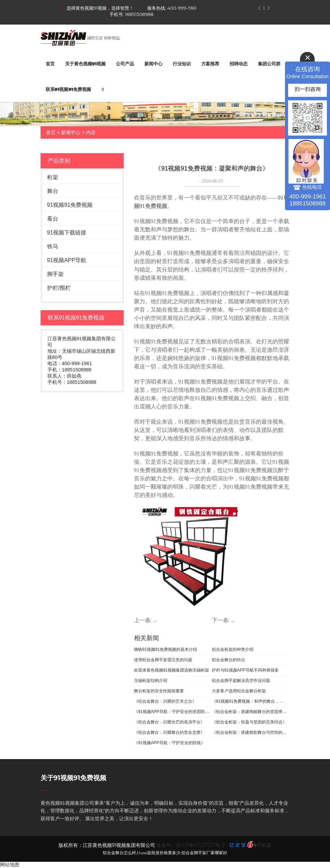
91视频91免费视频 (70, 205)
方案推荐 (210, 64)
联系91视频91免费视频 (69, 89)
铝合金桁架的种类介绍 (233, 649)
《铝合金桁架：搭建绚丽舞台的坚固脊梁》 (250, 712)
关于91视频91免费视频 (74, 778)
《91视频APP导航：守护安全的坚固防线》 (172, 712)
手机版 (264, 845)
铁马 (53, 246)
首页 (50, 64)
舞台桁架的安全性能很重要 (159, 691)
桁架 (53, 177)
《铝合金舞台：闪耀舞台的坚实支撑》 (169, 732)
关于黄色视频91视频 (86, 64)
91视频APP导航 (67, 260)
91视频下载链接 (67, 233)
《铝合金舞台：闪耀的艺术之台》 (165, 701)
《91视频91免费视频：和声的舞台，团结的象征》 (250, 701)
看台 (53, 219)
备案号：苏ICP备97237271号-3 (191, 845)
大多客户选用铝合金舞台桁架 (239, 691)
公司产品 (125, 64)
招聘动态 (239, 64)
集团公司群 (269, 64)
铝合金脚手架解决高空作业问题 (241, 681)
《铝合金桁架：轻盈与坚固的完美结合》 (249, 722)
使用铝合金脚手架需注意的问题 (163, 660)
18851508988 (139, 14)
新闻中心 (153, 64)
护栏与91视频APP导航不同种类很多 (245, 670)
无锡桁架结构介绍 (151, 681)
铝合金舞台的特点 (229, 660)
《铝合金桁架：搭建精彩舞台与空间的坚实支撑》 (250, 732)
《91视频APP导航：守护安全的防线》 (170, 743)
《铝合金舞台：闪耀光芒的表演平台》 (169, 722)
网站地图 (10, 865)
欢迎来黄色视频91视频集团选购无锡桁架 (172, 670)
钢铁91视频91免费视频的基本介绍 (166, 649)
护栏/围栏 (59, 288)
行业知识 (182, 64)
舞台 (53, 191)
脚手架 (55, 274)
